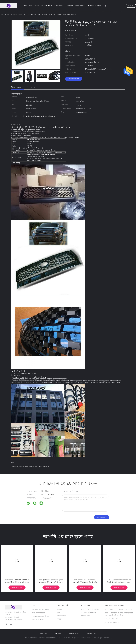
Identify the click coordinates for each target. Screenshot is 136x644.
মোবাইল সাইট (91, 634)
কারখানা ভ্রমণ (59, 6)
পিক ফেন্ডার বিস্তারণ (39, 613)
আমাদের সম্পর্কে (47, 6)
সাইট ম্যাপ (58, 634)
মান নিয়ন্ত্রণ (69, 6)
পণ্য (31, 6)
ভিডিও (37, 6)
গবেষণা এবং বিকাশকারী (89, 613)
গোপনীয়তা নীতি (74, 634)
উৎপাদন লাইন (85, 616)
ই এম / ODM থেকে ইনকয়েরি (90, 609)
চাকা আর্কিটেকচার (38, 619)
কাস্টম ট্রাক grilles (44, 467)
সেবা (59, 613)
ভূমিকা (59, 619)
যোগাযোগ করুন (80, 6)
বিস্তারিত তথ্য (16, 87)
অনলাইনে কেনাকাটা (94, 6)
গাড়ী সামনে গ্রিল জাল (31, 467)
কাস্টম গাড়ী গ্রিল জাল (18, 467)
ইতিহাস (60, 609)
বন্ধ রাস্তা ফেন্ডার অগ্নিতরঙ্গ (41, 616)
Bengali (131, 6)
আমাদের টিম (61, 616)
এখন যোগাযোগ (74, 79)
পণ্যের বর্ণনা (30, 87)
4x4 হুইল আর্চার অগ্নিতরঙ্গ (41, 610)
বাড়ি (25, 6)
